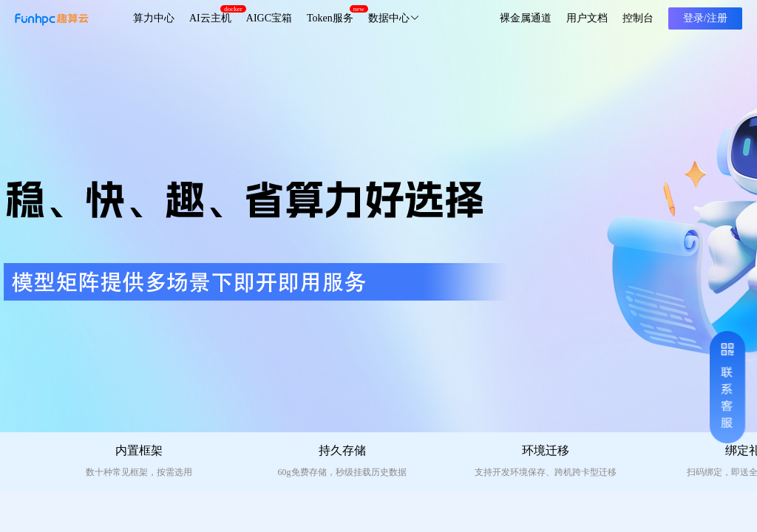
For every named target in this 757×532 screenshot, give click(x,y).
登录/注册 (705, 18)
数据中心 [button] (394, 18)
